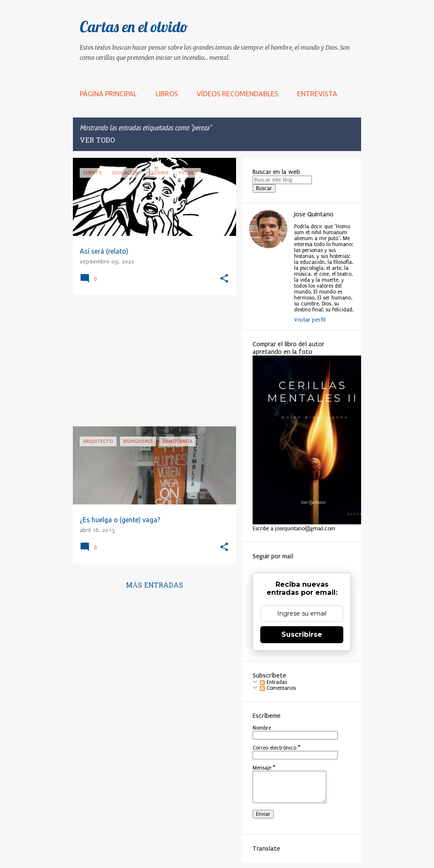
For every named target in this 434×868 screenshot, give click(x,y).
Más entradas (154, 586)
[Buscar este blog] (282, 180)
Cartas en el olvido (134, 27)
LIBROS (167, 94)
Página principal (108, 94)
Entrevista (317, 94)
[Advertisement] (151, 361)
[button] (224, 279)
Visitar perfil (310, 320)
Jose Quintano (314, 214)
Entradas (273, 682)
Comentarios (278, 688)
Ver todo (97, 141)
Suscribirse (302, 634)
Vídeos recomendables (238, 94)
